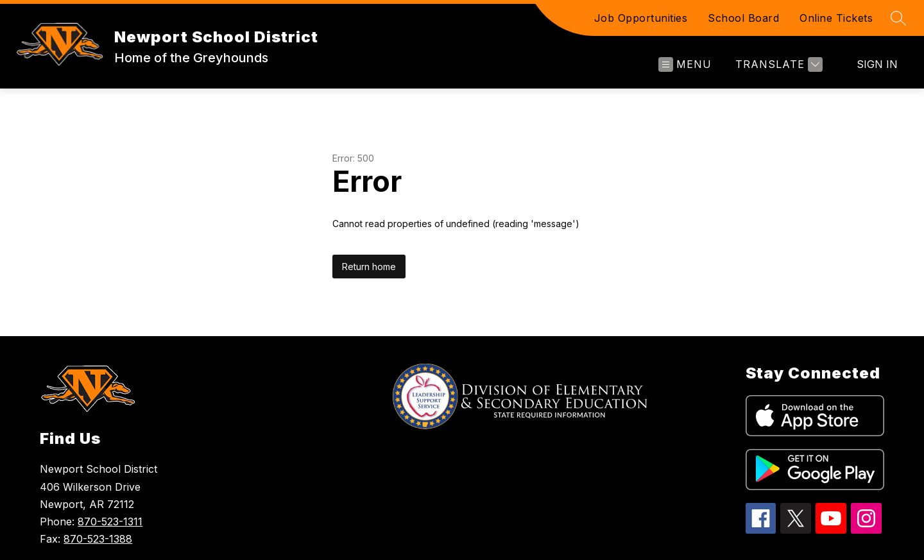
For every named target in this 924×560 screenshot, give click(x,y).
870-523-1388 (98, 539)
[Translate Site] (777, 64)
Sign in (877, 64)
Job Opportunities (641, 18)
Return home (369, 267)
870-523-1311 (110, 522)
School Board (743, 18)
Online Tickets (836, 18)
